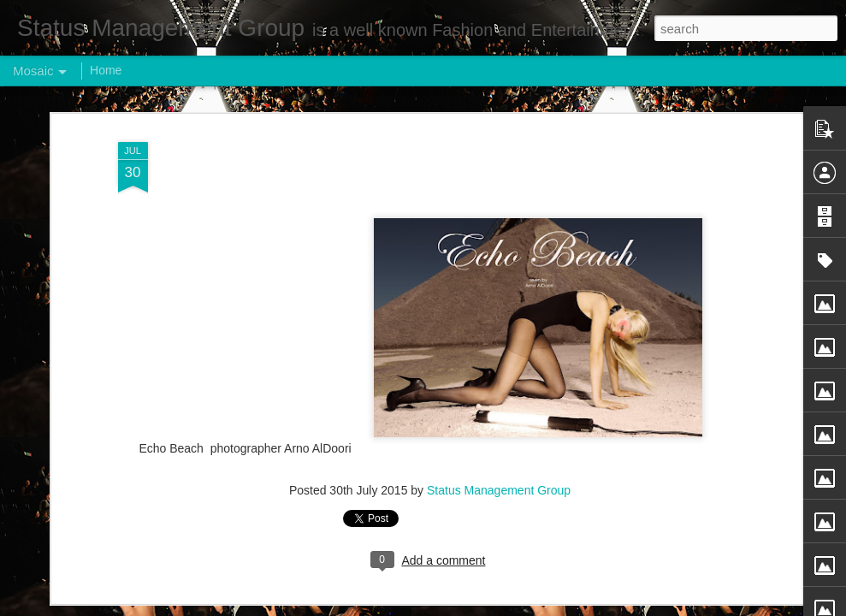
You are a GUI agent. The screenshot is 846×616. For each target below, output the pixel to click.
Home (106, 70)
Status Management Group (499, 490)
